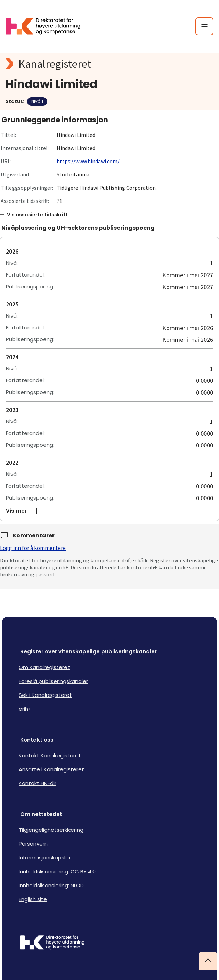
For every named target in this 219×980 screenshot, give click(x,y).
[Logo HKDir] (109, 943)
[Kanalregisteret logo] (109, 64)
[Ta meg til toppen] (208, 961)
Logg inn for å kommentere (33, 548)
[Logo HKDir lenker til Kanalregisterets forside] (47, 26)
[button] (109, 511)
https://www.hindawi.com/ (88, 161)
